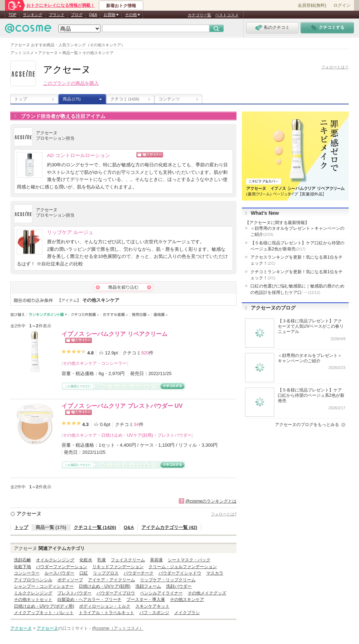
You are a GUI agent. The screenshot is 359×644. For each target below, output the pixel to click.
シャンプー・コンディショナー (44, 586)
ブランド (57, 15)
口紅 (84, 573)
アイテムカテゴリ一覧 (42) (169, 527)
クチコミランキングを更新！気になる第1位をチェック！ (296, 275)
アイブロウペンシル (33, 580)
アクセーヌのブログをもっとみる (307, 425)
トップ (21, 99)
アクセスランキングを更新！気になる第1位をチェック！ (296, 260)
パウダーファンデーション (62, 567)
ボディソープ (70, 580)
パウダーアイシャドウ (180, 573)
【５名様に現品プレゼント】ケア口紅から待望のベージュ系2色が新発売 (297, 246)
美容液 (156, 560)
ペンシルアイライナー (161, 593)
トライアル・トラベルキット (106, 613)
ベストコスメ (227, 15)
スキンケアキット (152, 606)
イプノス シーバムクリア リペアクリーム (115, 334)
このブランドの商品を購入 (71, 83)
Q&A (93, 15)
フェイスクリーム (128, 560)
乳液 (102, 560)
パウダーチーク (139, 573)
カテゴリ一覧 (199, 15)
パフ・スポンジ (154, 613)
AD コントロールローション (79, 155)
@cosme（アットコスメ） (118, 628)
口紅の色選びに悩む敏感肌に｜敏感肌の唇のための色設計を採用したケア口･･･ (297, 289)
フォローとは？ (335, 67)
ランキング (33, 15)
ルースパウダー (59, 573)
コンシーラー (114, 363)
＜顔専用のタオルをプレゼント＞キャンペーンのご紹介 (297, 231)
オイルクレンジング (55, 560)
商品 (72, 99)
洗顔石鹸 (22, 560)
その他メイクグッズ (207, 593)
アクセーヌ (29, 514)
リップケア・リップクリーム (168, 580)
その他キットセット (33, 599)
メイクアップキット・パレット (44, 613)
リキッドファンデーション (118, 567)
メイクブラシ (187, 613)
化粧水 (86, 560)
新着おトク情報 (121, 6)
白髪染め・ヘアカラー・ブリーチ (89, 599)
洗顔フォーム (148, 586)
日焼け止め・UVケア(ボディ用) (44, 606)
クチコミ (125, 99)
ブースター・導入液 (146, 599)
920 (145, 353)
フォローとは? (224, 514)
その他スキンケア (80, 363)
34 (136, 424)
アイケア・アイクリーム (111, 580)
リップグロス (106, 573)
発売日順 (141, 315)
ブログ (77, 15)
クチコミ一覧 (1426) (95, 527)
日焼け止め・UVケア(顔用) (127, 435)
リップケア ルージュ (70, 232)
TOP (12, 15)
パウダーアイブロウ (116, 593)
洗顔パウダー (179, 586)
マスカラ (215, 573)
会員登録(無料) (312, 5)
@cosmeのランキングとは (211, 501)
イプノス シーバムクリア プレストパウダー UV (122, 406)
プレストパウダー (175, 435)
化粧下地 (22, 567)
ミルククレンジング (33, 593)
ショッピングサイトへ (181, 155)
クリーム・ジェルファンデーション (183, 567)
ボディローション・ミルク (105, 606)
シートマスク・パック (189, 560)
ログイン (342, 5)
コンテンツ (169, 99)
